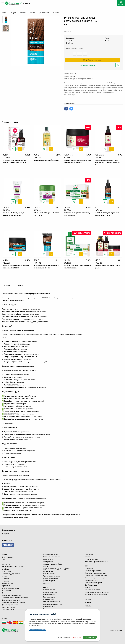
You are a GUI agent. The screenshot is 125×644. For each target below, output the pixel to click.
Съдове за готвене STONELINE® (96, 576)
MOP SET (88, 587)
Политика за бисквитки (37, 630)
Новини (88, 603)
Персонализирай (64, 637)
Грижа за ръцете (49, 607)
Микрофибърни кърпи (93, 571)
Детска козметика (91, 559)
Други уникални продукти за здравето (57, 569)
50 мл (74, 74)
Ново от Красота (49, 590)
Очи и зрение (6, 590)
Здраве (4, 555)
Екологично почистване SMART (96, 595)
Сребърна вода (49, 571)
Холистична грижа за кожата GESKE (98, 562)
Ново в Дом (89, 568)
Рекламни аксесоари (92, 590)
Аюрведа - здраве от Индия (53, 564)
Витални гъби (48, 559)
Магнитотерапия (49, 574)
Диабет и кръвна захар (10, 605)
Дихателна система (8, 593)
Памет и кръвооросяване (10, 588)
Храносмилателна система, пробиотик (15, 598)
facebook (8, 545)
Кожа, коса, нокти (8, 610)
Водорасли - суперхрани (52, 557)
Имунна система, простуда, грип (13, 567)
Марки (87, 609)
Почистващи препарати (93, 583)
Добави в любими (118, 66)
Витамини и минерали (9, 562)
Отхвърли (77, 637)
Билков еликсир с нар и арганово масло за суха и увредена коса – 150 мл (107, 163)
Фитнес (46, 566)
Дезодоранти (90, 555)
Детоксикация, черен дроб (11, 600)
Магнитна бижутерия (51, 578)
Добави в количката (92, 60)
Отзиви (20, 286)
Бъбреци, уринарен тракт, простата (14, 602)
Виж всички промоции (87, 65)
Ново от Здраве (7, 557)
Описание (6, 286)
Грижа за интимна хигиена (53, 604)
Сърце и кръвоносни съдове (11, 595)
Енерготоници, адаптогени (11, 574)
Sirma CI (121, 630)
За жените (5, 579)
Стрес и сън (6, 586)
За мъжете (5, 581)
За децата (5, 576)
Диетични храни (49, 581)
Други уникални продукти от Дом (97, 592)
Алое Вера (5, 569)
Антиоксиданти (7, 571)
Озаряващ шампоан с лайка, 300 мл (46, 160)
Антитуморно (48, 562)
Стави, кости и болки (9, 607)
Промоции (89, 606)
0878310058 (27, 4)
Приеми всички (90, 637)
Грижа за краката (50, 609)
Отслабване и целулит (51, 555)
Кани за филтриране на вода (95, 578)
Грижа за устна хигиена (52, 602)
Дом (87, 566)
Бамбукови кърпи (91, 585)
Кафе (3, 559)
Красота (46, 587)
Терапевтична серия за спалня (96, 573)
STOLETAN (47, 583)
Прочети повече (70, 103)
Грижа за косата (49, 595)
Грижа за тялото (49, 599)
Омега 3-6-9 (6, 564)
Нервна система (7, 583)
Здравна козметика (50, 592)
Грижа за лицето (49, 597)
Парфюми (88, 557)
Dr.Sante (72, 76)
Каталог (88, 599)
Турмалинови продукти (51, 576)
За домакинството (91, 580)
